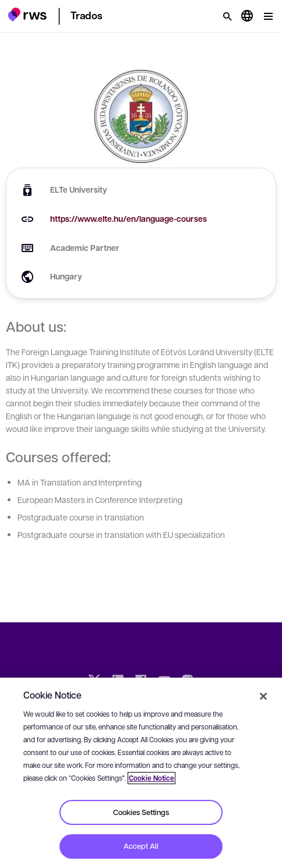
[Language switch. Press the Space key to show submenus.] (247, 16)
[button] (27, 15)
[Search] (227, 16)
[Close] (263, 696)
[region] (141, 773)
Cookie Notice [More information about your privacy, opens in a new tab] (151, 778)
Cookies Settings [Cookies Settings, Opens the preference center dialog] (141, 812)
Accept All (141, 846)
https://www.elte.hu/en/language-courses (128, 219)
